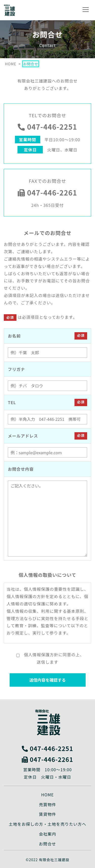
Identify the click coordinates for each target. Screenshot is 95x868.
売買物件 (47, 804)
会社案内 (47, 834)
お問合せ (47, 844)
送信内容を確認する (47, 680)
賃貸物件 (47, 814)
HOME (48, 795)
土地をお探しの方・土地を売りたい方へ (47, 824)
